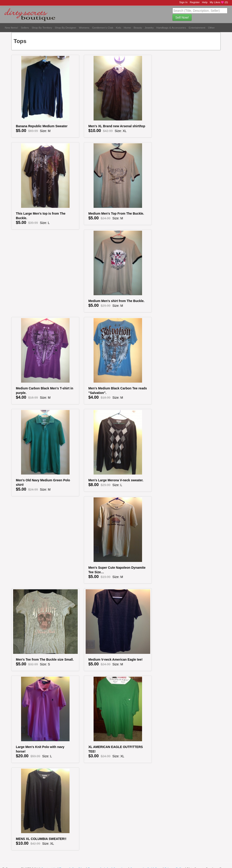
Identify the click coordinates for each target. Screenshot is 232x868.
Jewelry (149, 28)
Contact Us (49, 857)
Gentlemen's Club (103, 28)
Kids (119, 28)
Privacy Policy (174, 857)
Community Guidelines (146, 857)
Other (211, 28)
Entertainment (197, 28)
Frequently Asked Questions (108, 857)
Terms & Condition (72, 857)
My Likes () (219, 2)
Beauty (138, 28)
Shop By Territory (42, 28)
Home (127, 28)
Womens (84, 28)
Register (195, 2)
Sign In (183, 2)
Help (205, 2)
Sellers (25, 28)
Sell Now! (182, 17)
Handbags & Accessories (171, 28)
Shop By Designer (66, 28)
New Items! (11, 28)
